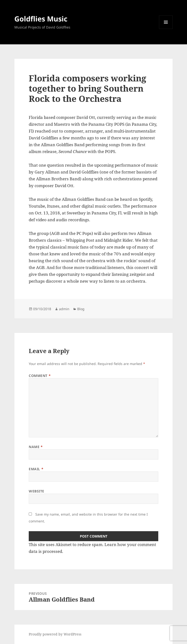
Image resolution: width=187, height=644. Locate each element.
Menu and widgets (166, 29)
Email (36, 469)
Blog (81, 309)
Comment (40, 376)
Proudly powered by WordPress (55, 634)
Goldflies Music (41, 19)
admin (64, 309)
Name (36, 447)
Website (37, 491)
